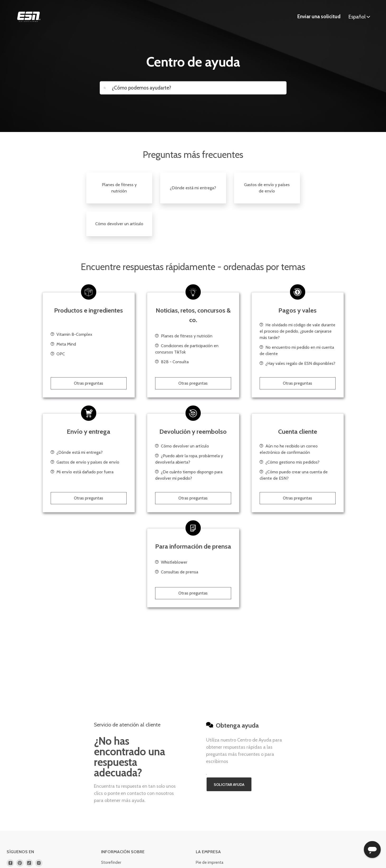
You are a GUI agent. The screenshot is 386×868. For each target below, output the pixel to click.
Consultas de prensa (177, 572)
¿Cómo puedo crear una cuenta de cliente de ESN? (294, 475)
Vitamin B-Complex (72, 334)
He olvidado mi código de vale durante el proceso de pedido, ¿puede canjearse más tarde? (297, 331)
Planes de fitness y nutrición (119, 188)
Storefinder (111, 862)
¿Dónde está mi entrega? (193, 188)
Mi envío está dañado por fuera (82, 472)
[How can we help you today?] (193, 88)
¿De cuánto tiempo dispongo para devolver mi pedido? (189, 475)
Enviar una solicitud (319, 16)
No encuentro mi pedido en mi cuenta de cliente (297, 350)
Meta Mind (63, 344)
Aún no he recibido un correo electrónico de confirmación (289, 449)
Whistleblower (171, 562)
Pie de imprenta (210, 862)
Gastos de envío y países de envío (267, 188)
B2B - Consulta (172, 362)
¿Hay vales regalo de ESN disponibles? (297, 363)
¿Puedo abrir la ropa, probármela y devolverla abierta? (189, 459)
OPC (58, 354)
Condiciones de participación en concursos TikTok (187, 349)
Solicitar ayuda (229, 785)
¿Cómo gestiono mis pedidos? (290, 462)
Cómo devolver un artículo (119, 224)
